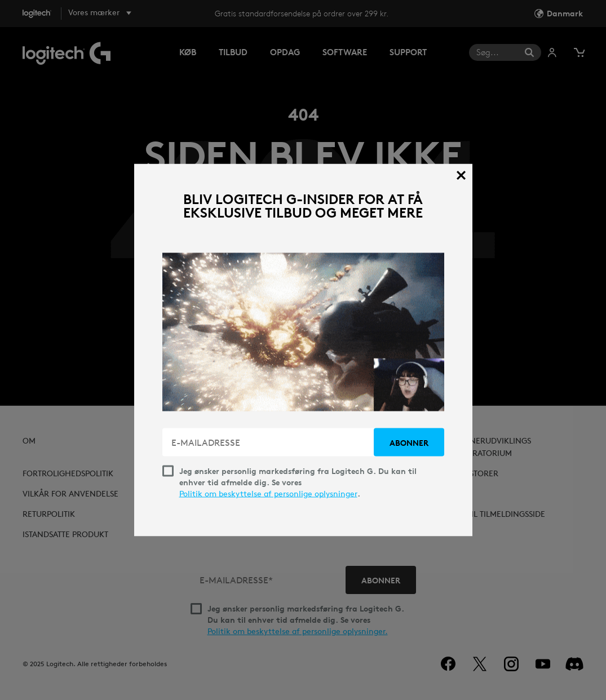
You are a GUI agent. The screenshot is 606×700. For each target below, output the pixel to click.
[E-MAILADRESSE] (269, 442)
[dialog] (303, 350)
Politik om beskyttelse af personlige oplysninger (268, 494)
